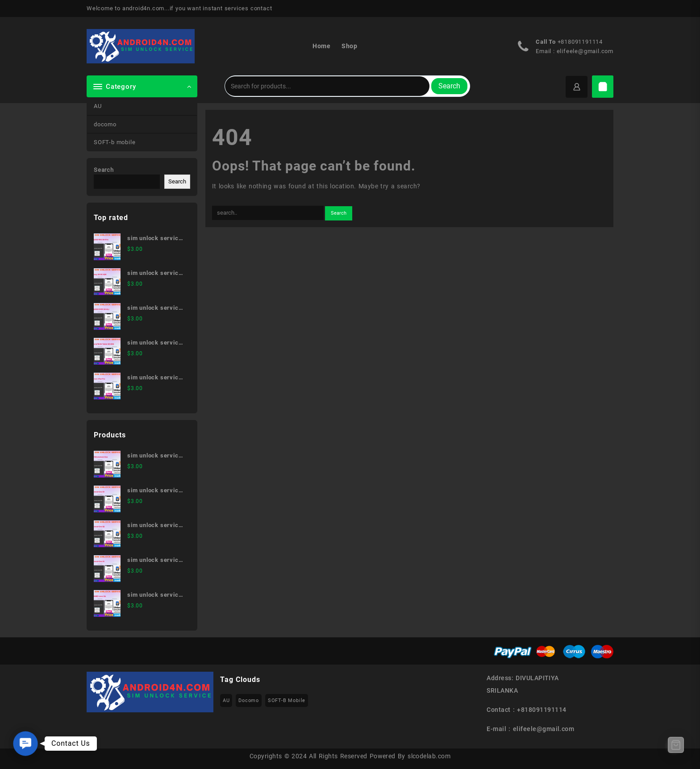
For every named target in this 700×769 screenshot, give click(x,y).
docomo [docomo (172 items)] (249, 700)
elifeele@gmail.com (585, 51)
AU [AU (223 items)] (226, 700)
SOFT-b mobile (115, 142)
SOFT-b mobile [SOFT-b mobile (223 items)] (287, 700)
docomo (105, 124)
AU (98, 106)
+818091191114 (580, 42)
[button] (25, 743)
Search (449, 86)
